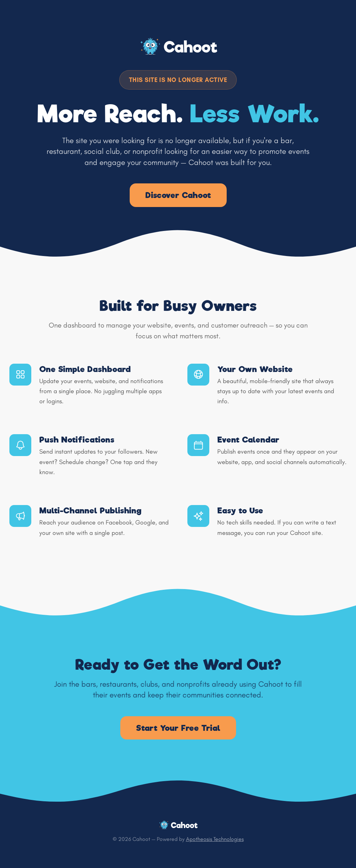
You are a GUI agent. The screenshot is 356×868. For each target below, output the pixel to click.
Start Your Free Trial (178, 728)
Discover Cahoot (178, 195)
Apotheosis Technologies (215, 839)
